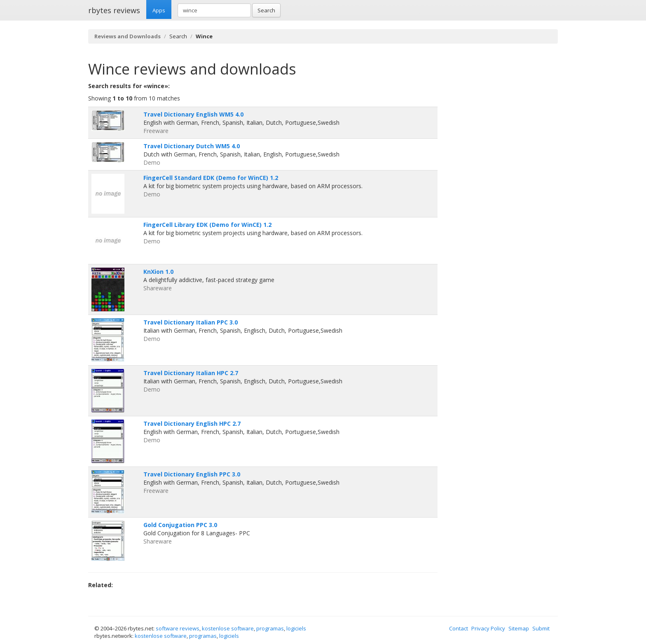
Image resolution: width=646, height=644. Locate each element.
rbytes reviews (114, 10)
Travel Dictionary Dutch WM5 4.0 (192, 146)
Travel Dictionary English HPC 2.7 (192, 423)
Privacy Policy (488, 628)
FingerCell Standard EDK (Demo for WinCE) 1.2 (211, 178)
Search (266, 10)
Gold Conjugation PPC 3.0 (180, 525)
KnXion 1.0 (158, 272)
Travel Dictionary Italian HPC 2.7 (191, 373)
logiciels (296, 628)
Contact (459, 628)
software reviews (178, 628)
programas (270, 628)
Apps (159, 10)
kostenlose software (228, 628)
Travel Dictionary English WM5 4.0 (193, 114)
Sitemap (519, 628)
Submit (541, 628)
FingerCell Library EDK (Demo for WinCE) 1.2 (207, 225)
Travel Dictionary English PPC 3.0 (192, 474)
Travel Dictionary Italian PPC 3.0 (191, 322)
